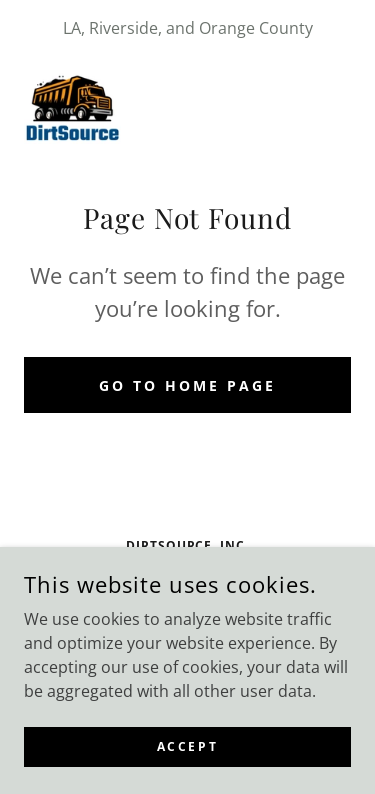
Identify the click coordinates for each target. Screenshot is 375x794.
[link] (72, 104)
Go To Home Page (187, 385)
